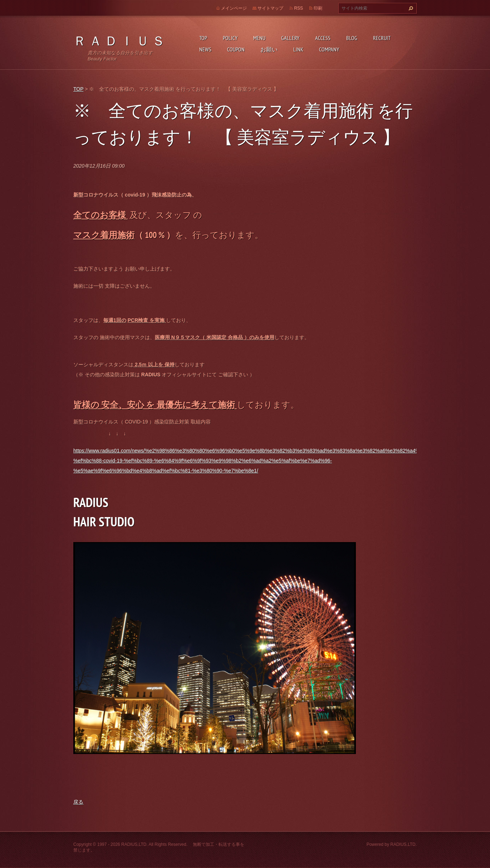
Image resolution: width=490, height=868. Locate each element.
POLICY (230, 38)
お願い (269, 49)
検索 (410, 8)
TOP (203, 38)
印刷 (318, 8)
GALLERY (290, 38)
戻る (78, 802)
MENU (259, 38)
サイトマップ (270, 8)
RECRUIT (382, 38)
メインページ (234, 8)
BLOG (352, 38)
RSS (298, 8)
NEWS (205, 49)
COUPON (236, 49)
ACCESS (323, 38)
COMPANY (329, 49)
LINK (298, 49)
